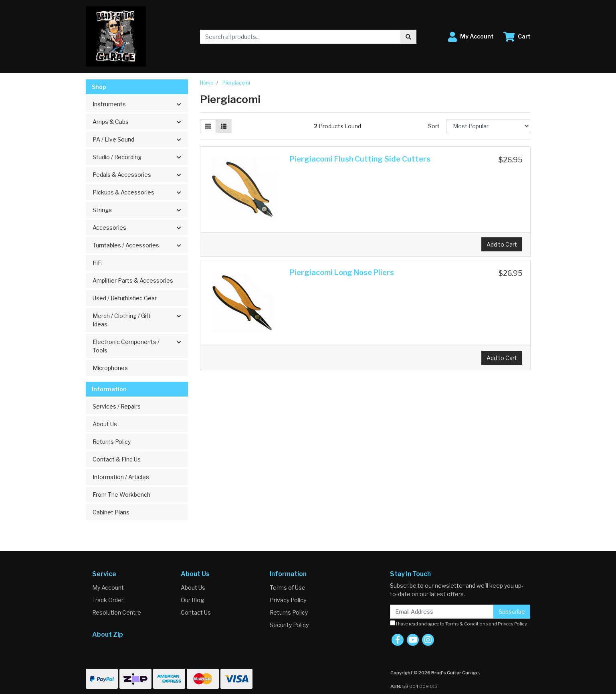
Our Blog (192, 600)
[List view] (224, 126)
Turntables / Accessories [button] (126, 245)
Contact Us (196, 612)
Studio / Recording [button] (117, 157)
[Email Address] (442, 612)
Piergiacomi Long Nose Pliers (342, 272)
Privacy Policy (288, 600)
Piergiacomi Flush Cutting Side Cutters (360, 159)
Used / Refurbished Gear (125, 298)
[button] (471, 37)
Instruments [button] (109, 104)
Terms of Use (288, 588)
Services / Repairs (117, 406)
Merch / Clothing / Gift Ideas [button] (122, 320)
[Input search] (300, 37)
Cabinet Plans (111, 512)
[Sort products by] (488, 126)
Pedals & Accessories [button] (122, 175)
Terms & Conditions (467, 624)
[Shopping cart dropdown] (517, 37)
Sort (434, 126)
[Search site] (408, 37)
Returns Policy (112, 442)
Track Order (108, 600)
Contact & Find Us (117, 459)
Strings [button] (102, 210)
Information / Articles (121, 477)
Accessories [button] (109, 228)
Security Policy (289, 625)
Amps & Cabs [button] (111, 122)
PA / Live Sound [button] (113, 139)
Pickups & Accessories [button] (123, 192)
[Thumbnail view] (208, 126)
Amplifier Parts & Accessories (133, 280)
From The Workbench (121, 495)
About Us (105, 424)
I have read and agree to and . (459, 623)
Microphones (110, 368)
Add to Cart (502, 244)
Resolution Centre (117, 612)
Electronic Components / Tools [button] (126, 346)
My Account (108, 588)
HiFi (98, 263)
